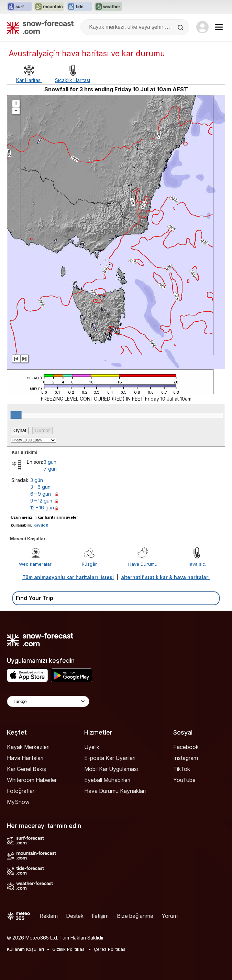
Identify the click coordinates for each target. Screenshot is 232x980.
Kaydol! (41, 525)
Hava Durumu (143, 564)
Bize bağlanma (135, 916)
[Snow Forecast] (40, 27)
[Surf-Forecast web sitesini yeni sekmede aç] (19, 7)
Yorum (170, 916)
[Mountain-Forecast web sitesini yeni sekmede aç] (49, 7)
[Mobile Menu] (219, 27)
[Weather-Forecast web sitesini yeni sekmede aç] (108, 7)
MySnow (18, 802)
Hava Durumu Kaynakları (115, 791)
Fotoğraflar (21, 791)
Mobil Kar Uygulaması (111, 769)
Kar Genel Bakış (26, 769)
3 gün (50, 462)
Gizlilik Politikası (69, 949)
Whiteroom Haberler (32, 780)
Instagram (186, 758)
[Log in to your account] (202, 27)
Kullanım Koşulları (25, 949)
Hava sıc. (196, 564)
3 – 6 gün (40, 487)
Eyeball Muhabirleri (107, 780)
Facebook (186, 747)
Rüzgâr (89, 564)
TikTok (182, 769)
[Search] (181, 27)
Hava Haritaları (25, 758)
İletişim (100, 916)
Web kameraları (36, 564)
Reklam (49, 916)
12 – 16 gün (42, 508)
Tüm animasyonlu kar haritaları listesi (68, 577)
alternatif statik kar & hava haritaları (165, 577)
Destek (75, 916)
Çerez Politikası (110, 949)
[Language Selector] (48, 701)
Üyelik (92, 747)
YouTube (184, 780)
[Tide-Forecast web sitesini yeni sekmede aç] (79, 7)
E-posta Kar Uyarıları (110, 758)
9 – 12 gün (41, 501)
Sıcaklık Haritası (73, 80)
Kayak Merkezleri (28, 747)
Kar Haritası (29, 80)
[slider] (16, 415)
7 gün (50, 469)
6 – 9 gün (41, 494)
